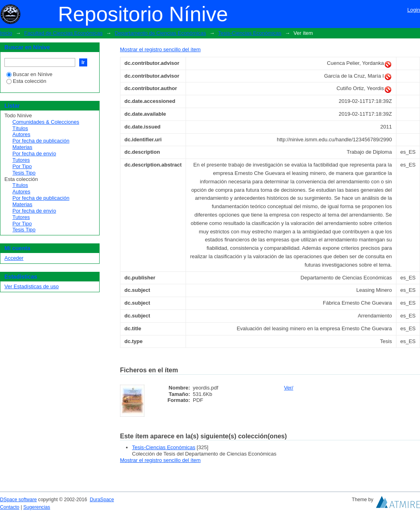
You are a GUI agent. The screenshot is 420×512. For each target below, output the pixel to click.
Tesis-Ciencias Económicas (250, 33)
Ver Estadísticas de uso (32, 286)
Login (414, 10)
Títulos (20, 128)
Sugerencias (37, 507)
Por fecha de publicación (41, 141)
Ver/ (289, 388)
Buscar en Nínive (29, 74)
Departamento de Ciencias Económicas (160, 33)
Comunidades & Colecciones (46, 122)
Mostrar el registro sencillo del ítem (160, 49)
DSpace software (18, 500)
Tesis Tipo (24, 173)
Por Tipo (22, 166)
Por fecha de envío (34, 154)
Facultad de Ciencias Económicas (64, 33)
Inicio (6, 33)
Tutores (21, 160)
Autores (21, 134)
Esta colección (26, 81)
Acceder (14, 258)
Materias (22, 147)
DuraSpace (102, 500)
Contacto (10, 507)
